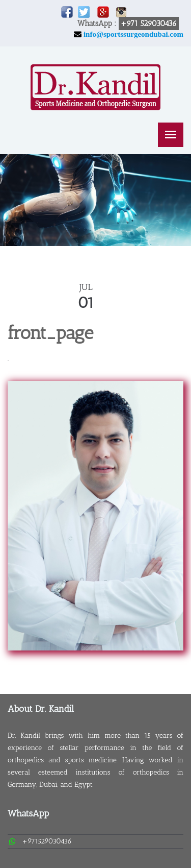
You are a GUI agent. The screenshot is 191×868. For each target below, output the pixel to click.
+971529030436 (47, 841)
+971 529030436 (149, 23)
